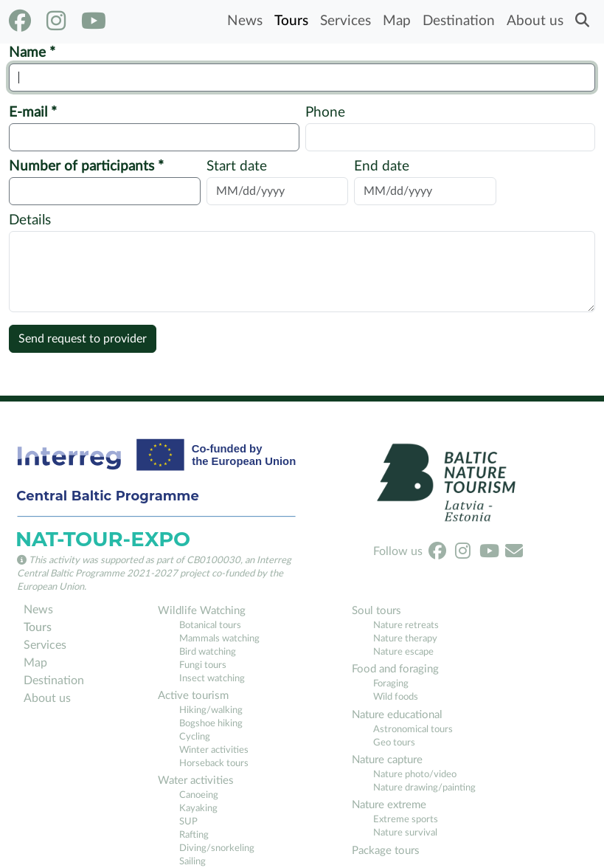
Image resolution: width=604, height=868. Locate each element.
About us (535, 21)
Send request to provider (83, 339)
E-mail (30, 113)
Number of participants (83, 166)
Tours (291, 21)
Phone (325, 113)
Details (30, 220)
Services (346, 21)
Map (397, 21)
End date (382, 166)
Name (29, 53)
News (245, 21)
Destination (459, 21)
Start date (237, 166)
